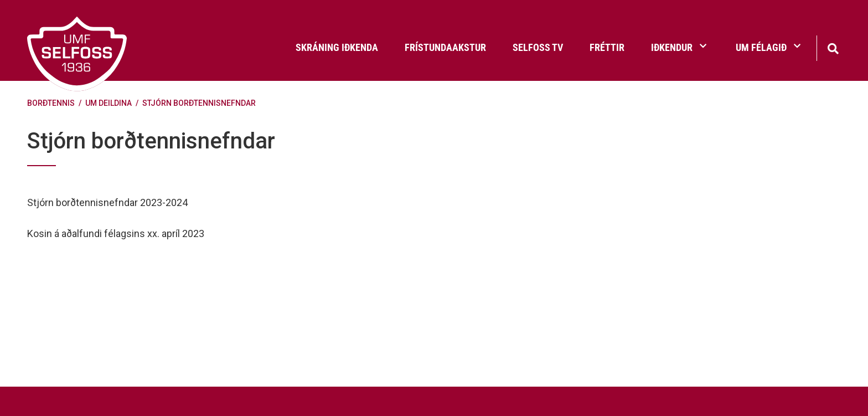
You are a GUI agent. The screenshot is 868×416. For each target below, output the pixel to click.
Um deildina (108, 103)
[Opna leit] (833, 47)
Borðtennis (51, 103)
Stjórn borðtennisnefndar (199, 103)
